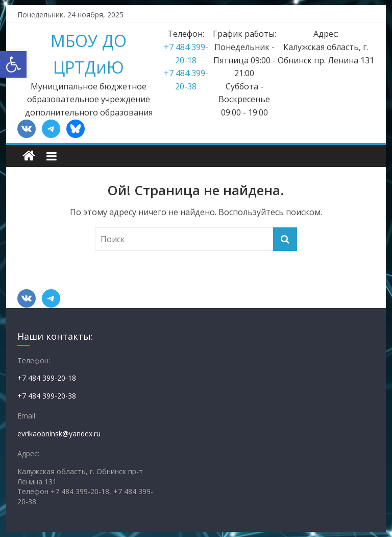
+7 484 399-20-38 (47, 396)
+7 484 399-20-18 (47, 378)
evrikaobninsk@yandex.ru (59, 434)
